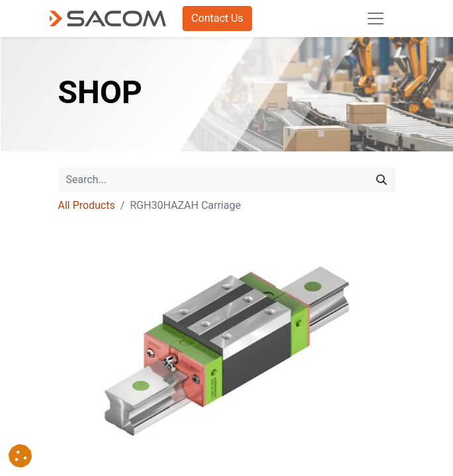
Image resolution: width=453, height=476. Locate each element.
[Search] (382, 180)
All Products (87, 205)
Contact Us (217, 18)
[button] (20, 456)
